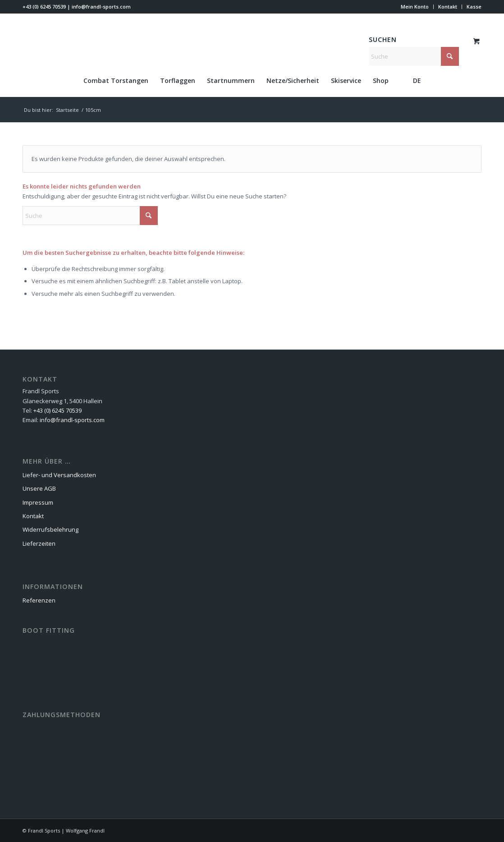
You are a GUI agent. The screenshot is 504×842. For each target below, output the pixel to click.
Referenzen (39, 600)
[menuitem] (415, 7)
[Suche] (414, 56)
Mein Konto (415, 7)
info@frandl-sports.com (101, 7)
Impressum (38, 502)
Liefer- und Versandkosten (59, 475)
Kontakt (448, 7)
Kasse (474, 7)
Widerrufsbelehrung (50, 529)
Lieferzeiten (39, 543)
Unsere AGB (39, 488)
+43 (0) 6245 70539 (44, 7)
